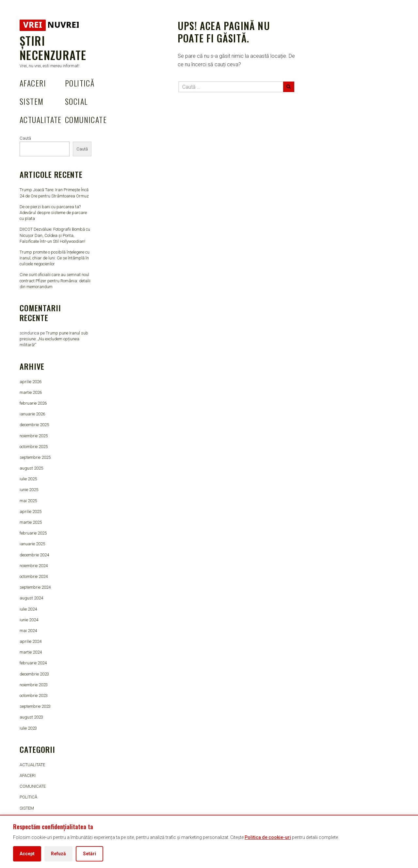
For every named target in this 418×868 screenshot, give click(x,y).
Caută (25, 138)
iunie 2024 (29, 620)
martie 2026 (31, 392)
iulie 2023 (28, 728)
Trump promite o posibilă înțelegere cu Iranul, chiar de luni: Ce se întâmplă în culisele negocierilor (55, 258)
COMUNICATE (86, 119)
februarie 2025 (33, 533)
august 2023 (31, 717)
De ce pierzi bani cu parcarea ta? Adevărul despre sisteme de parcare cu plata (53, 213)
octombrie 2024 (34, 576)
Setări (89, 854)
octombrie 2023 (34, 696)
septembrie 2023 (35, 706)
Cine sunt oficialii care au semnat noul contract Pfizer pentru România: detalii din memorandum (55, 280)
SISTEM (32, 101)
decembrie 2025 (34, 425)
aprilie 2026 (31, 382)
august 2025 (31, 468)
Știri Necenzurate (53, 48)
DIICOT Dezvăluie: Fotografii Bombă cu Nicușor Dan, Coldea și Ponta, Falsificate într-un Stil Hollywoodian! (55, 235)
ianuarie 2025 (32, 544)
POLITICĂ (80, 83)
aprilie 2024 (31, 641)
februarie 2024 (33, 663)
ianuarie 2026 (32, 414)
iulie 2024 (28, 609)
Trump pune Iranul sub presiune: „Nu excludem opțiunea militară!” (54, 339)
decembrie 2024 (34, 555)
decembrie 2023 (34, 674)
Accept (27, 854)
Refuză (58, 854)
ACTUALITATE (41, 119)
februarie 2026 (33, 403)
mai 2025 (28, 501)
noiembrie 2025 (34, 436)
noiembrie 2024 (34, 566)
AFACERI (33, 83)
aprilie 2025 (31, 511)
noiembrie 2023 (34, 685)
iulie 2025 (28, 479)
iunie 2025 (29, 490)
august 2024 (31, 598)
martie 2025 (31, 522)
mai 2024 (28, 631)
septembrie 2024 (35, 587)
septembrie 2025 (35, 457)
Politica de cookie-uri (268, 837)
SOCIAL (76, 101)
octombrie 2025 (34, 447)
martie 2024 (31, 652)
